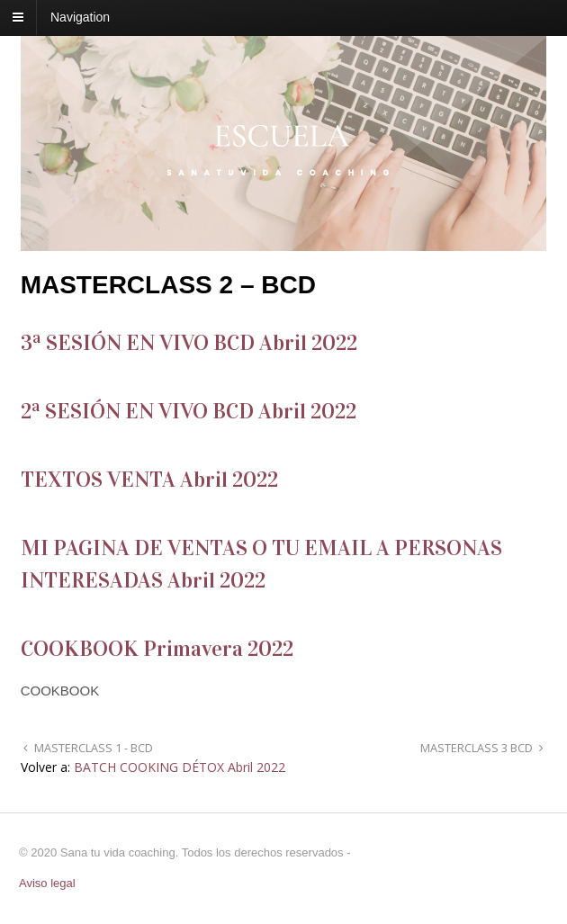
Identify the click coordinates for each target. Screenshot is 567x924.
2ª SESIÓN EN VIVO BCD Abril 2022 (189, 411)
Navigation (80, 17)
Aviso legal (47, 883)
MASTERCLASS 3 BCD (478, 748)
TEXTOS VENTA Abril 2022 (149, 480)
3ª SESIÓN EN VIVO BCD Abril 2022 (189, 343)
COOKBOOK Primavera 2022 (157, 649)
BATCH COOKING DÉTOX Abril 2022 (180, 767)
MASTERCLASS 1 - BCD (92, 748)
